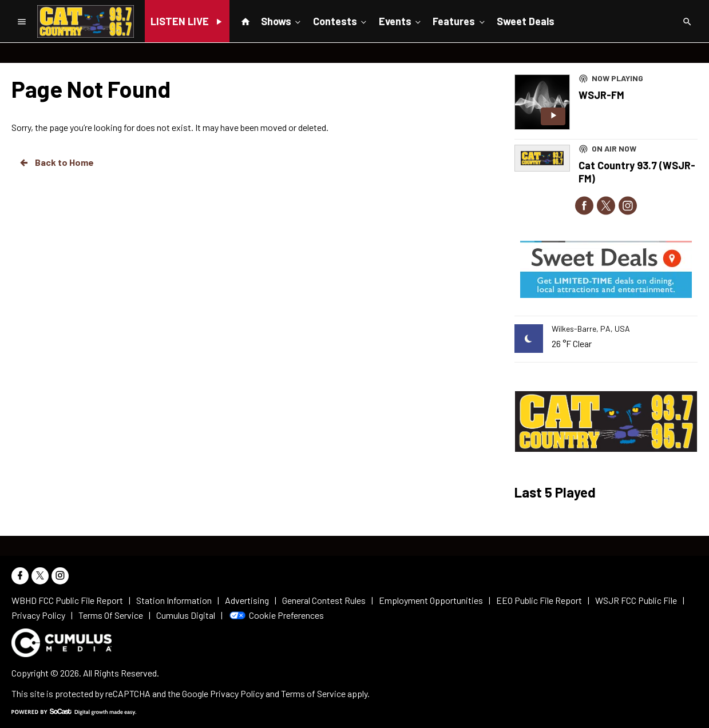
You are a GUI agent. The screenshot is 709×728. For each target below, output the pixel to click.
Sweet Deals (526, 21)
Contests (341, 21)
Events (401, 21)
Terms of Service (313, 693)
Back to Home (56, 162)
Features (460, 21)
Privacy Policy (237, 693)
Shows (282, 21)
